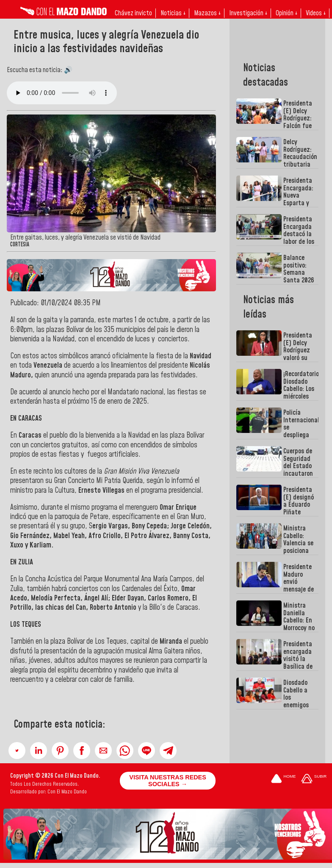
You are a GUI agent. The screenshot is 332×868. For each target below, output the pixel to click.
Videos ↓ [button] (316, 13)
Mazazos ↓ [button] (207, 13)
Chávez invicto (133, 13)
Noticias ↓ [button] (173, 13)
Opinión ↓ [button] (286, 13)
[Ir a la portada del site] (283, 779)
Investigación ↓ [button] (248, 13)
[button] (17, 751)
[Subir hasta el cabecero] (314, 779)
